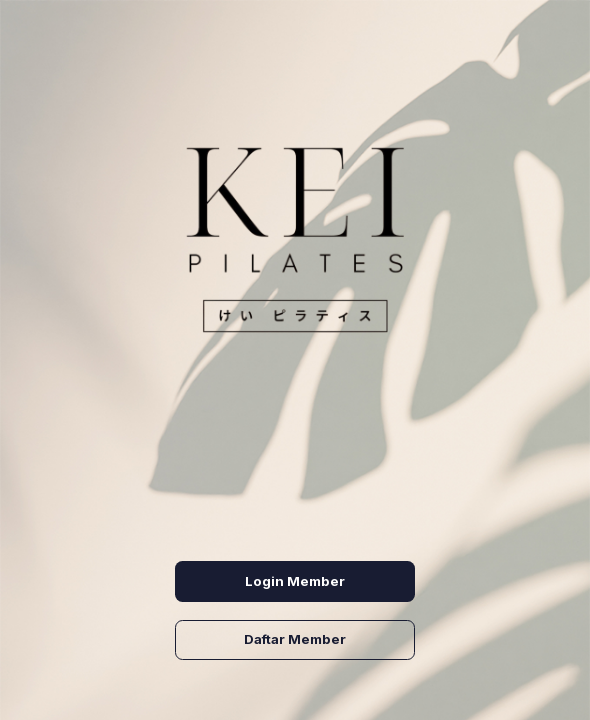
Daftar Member (295, 639)
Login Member (295, 581)
